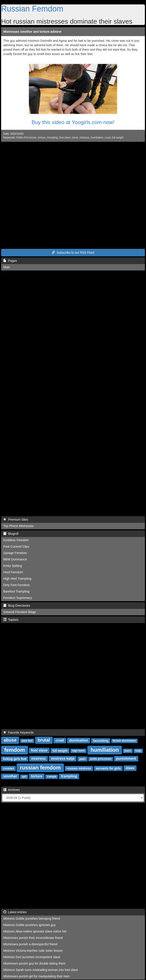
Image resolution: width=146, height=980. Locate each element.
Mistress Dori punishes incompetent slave (32, 957)
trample (52, 777)
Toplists (11, 620)
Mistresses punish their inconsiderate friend (33, 938)
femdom (14, 750)
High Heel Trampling (17, 579)
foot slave (65, 138)
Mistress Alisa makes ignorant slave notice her (35, 931)
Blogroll (11, 534)
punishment (126, 758)
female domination (124, 741)
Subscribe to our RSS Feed (73, 253)
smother (10, 776)
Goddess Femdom (16, 540)
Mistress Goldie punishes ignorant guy (29, 925)
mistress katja (63, 758)
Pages (10, 261)
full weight (118, 138)
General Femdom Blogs (20, 612)
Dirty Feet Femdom (17, 585)
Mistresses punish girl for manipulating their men (36, 976)
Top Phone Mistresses (19, 526)
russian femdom (40, 767)
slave (75, 138)
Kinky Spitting (13, 566)
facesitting (101, 740)
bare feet (27, 741)
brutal (44, 740)
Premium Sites (16, 520)
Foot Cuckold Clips (16, 547)
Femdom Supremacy (18, 598)
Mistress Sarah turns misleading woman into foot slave (41, 970)
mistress (84, 138)
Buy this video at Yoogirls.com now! (73, 122)
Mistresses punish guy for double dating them (34, 963)
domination (79, 740)
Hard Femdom (13, 572)
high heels (78, 751)
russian (8, 768)
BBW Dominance (15, 559)
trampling (52, 138)
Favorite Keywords (19, 733)
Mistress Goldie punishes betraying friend (32, 919)
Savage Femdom (15, 553)
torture (42, 138)
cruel (108, 138)
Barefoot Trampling (16, 591)
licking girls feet (15, 759)
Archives (12, 790)
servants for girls (108, 768)
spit (24, 777)
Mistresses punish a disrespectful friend (30, 944)
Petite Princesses (26, 138)
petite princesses (101, 759)
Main (7, 267)
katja (138, 751)
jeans (128, 751)
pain (82, 759)
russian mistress (79, 768)
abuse (10, 740)
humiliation (97, 138)
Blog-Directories (17, 606)
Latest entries (15, 912)
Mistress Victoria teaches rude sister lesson (33, 951)
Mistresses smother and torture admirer (33, 32)
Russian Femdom (32, 9)
